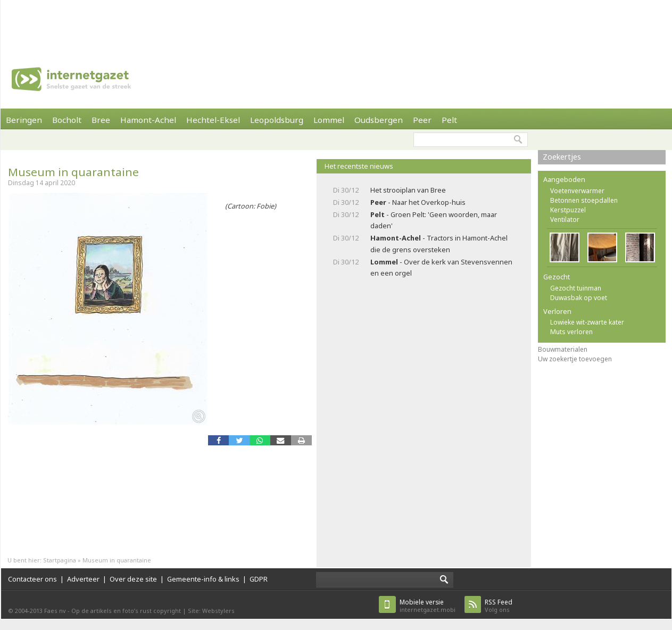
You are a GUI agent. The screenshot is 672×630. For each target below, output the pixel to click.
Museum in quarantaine (73, 172)
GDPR (259, 579)
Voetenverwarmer (577, 191)
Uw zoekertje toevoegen (575, 359)
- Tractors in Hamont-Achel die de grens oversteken (439, 243)
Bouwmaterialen (563, 349)
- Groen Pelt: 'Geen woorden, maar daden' (434, 220)
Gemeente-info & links (203, 579)
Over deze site (133, 579)
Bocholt (67, 120)
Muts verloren (571, 332)
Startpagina (60, 560)
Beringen (24, 120)
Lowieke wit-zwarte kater (587, 322)
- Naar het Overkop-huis (418, 202)
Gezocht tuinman (576, 288)
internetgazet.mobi (428, 606)
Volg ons (499, 606)
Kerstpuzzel (568, 210)
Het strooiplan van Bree (408, 190)
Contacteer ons (32, 579)
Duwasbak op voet (579, 298)
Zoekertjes (562, 157)
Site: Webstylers (211, 611)
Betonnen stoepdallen (584, 200)
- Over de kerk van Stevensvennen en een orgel (441, 267)
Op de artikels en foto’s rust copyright (126, 611)
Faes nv (55, 611)
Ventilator (565, 219)
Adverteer (83, 579)
